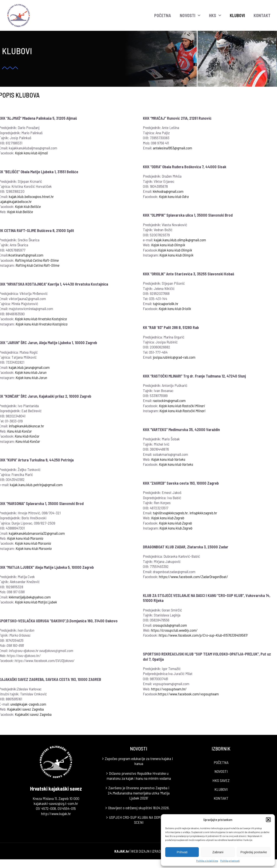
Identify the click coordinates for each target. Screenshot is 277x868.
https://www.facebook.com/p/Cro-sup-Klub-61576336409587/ (203, 635)
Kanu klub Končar (20, 431)
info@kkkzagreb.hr (203, 513)
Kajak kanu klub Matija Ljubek (36, 602)
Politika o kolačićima (207, 861)
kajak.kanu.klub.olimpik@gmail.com (180, 240)
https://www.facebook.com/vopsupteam (189, 694)
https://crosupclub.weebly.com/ (174, 630)
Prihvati (182, 852)
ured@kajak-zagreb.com (28, 704)
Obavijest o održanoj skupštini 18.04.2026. (139, 808)
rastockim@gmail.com (169, 400)
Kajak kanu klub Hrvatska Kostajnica (41, 319)
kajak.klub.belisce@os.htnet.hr (32, 196)
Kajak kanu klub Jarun (32, 378)
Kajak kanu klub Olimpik (168, 245)
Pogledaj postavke (254, 852)
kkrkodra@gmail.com (168, 191)
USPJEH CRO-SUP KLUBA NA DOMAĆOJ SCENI (139, 820)
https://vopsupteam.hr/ (169, 689)
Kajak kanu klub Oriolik (175, 309)
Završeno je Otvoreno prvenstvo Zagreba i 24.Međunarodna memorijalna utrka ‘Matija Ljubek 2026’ (139, 793)
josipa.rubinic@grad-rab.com (174, 357)
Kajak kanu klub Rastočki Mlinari (182, 406)
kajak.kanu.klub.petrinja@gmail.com (36, 485)
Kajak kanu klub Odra (174, 196)
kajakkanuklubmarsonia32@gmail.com (37, 533)
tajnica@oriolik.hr (166, 304)
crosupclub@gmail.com (170, 625)
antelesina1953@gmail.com (173, 148)
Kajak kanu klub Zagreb (168, 518)
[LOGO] (19, 5)
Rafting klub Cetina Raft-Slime (37, 260)
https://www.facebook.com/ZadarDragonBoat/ (194, 577)
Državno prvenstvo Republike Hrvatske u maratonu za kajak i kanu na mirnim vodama (139, 776)
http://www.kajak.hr (56, 814)
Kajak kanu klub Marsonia (25, 538)
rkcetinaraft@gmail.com (26, 255)
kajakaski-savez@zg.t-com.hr (56, 803)
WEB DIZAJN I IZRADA (147, 851)
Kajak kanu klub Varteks (176, 464)
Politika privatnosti (230, 861)
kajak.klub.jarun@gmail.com (29, 367)
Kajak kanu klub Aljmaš (32, 153)
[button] (268, 820)
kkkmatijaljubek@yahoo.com (30, 597)
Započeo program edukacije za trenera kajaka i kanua (139, 761)
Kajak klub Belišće (28, 206)
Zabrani (218, 852)
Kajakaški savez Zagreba (26, 709)
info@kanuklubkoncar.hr (27, 426)
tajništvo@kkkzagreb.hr (171, 513)
